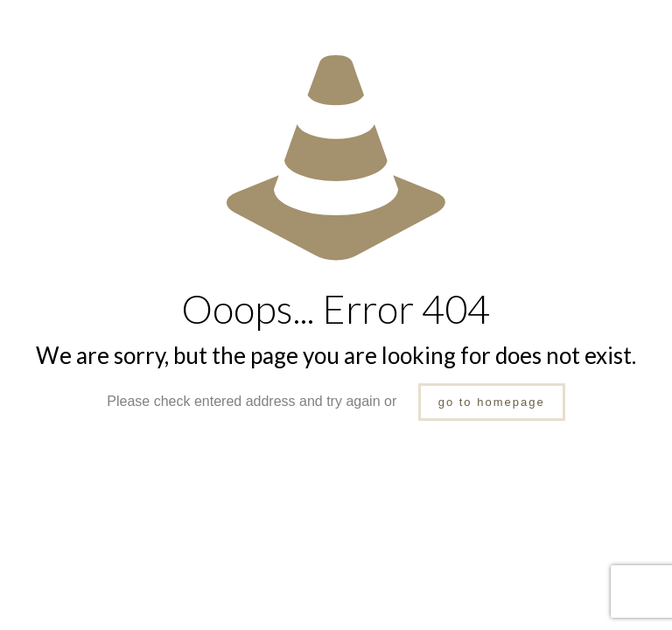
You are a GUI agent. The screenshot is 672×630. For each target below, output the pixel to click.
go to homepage (492, 402)
